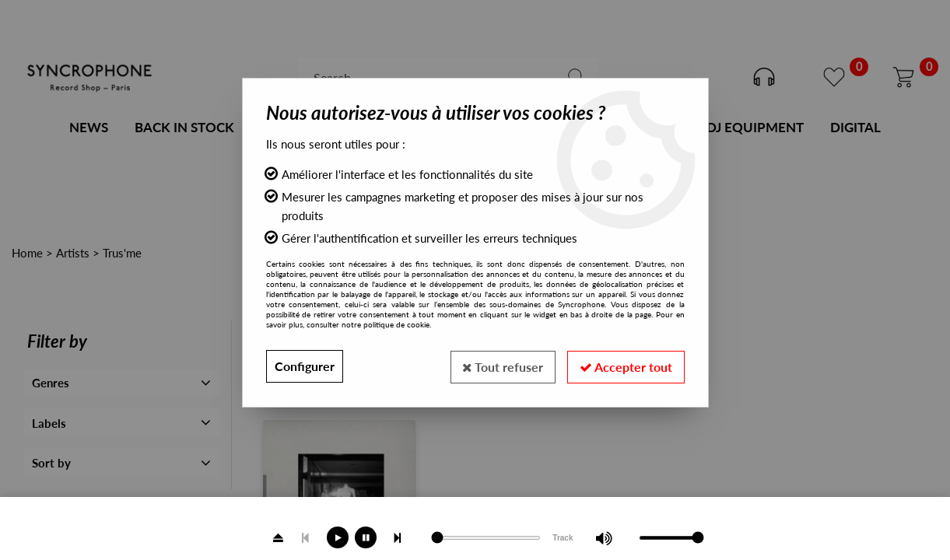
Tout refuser (502, 366)
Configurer (305, 366)
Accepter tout (626, 366)
